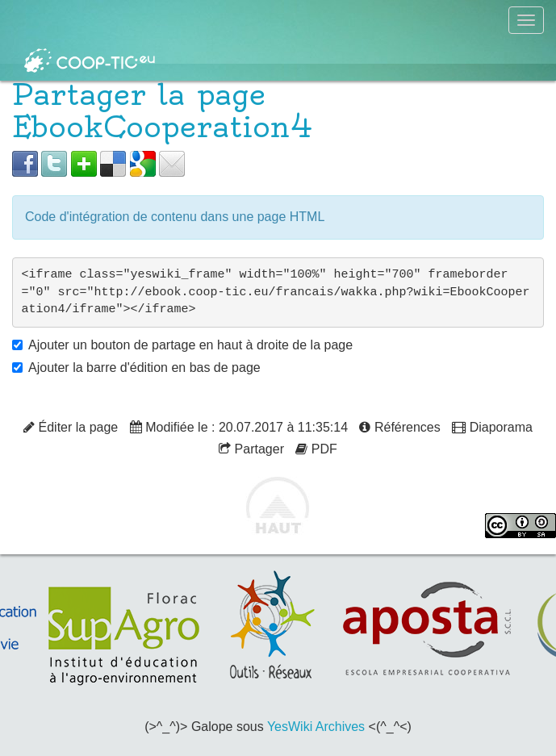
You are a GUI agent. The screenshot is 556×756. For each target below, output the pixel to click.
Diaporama (492, 427)
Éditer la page (71, 427)
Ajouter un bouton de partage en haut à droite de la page (190, 345)
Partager (251, 449)
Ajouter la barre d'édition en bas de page (144, 368)
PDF (316, 449)
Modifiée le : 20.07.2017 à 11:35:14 (239, 427)
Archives (340, 727)
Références (399, 427)
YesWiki (290, 727)
